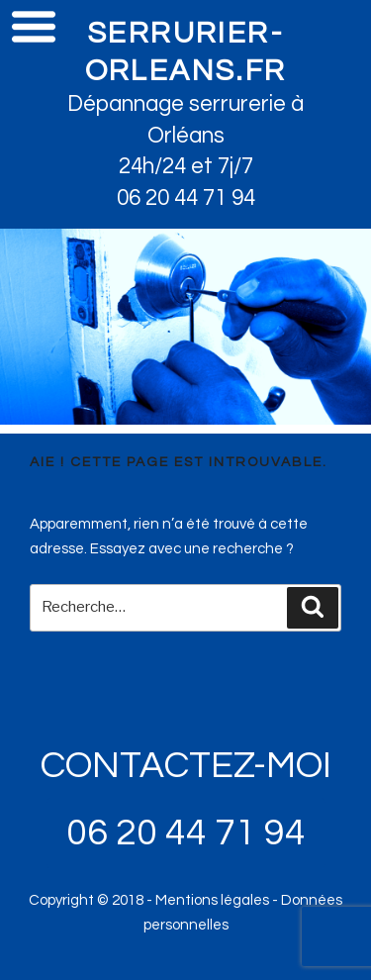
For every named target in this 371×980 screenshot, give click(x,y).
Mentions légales (212, 900)
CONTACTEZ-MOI (186, 766)
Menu (34, 26)
